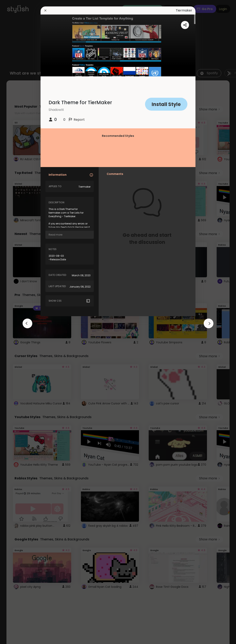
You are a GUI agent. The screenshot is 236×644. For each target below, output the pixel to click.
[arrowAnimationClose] (27, 323)
